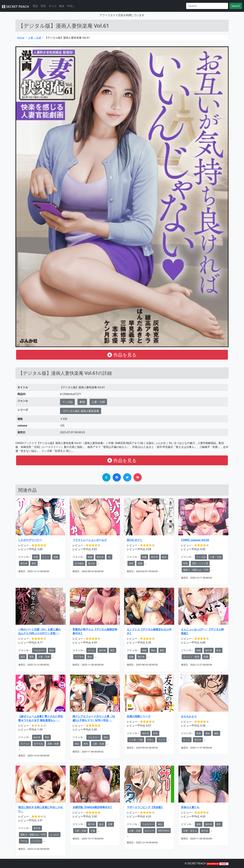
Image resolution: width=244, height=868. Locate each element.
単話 (23, 657)
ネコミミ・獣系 (191, 657)
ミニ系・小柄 (136, 740)
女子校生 (79, 563)
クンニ (46, 557)
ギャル (53, 6)
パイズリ (36, 841)
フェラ (162, 740)
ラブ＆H (79, 657)
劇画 (82, 402)
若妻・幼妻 (53, 744)
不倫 (93, 831)
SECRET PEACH (15, 6)
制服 (56, 557)
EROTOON (164, 831)
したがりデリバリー (30, 540)
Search (236, 6)
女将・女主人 (190, 831)
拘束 (36, 557)
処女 (164, 557)
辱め (52, 650)
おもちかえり (189, 716)
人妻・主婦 (35, 38)
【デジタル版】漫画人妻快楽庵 (81, 411)
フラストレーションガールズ (90, 540)
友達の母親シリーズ (139, 716)
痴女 (62, 6)
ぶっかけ (54, 835)
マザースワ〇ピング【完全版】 (145, 807)
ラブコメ (25, 744)
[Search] (207, 6)
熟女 (36, 6)
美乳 (34, 563)
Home (21, 38)
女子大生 (38, 744)
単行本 (24, 563)
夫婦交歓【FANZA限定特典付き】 (93, 807)
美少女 (92, 563)
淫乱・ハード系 (200, 563)
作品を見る (122, 355)
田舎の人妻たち (190, 807)
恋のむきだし (135, 540)
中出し (71, 6)
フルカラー (39, 650)
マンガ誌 (67, 402)
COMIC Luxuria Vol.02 (195, 540)
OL (109, 557)
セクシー (149, 831)
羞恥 (162, 650)
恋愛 (140, 563)
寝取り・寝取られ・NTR (196, 570)
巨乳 (43, 6)
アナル (24, 841)
